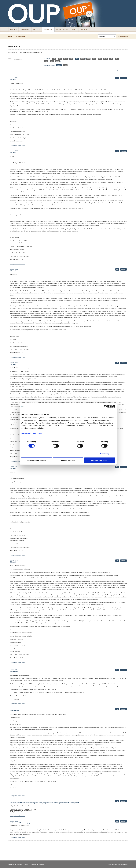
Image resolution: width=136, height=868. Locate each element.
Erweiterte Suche (123, 37)
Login (10, 36)
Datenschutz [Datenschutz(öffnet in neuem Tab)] (33, 864)
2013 (52, 61)
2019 (94, 59)
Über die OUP (84, 29)
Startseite (13, 29)
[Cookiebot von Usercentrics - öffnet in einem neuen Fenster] (106, 407)
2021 (83, 59)
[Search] (107, 36)
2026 (54, 59)
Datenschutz (26, 433)
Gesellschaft (48, 29)
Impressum (37, 433)
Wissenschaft (25, 29)
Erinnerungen (14, 711)
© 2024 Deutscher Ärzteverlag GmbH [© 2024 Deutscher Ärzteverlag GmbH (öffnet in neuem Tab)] (118, 864)
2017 (105, 59)
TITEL (65, 65)
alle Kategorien (18, 59)
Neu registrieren (20, 36)
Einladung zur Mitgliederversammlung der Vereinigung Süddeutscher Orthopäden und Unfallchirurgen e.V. (45, 803)
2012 (58, 61)
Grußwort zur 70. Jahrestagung (20, 823)
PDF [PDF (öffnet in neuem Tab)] (117, 78)
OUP (11, 13)
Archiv (74, 29)
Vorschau (123, 78)
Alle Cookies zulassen (100, 460)
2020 (88, 59)
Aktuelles (37, 29)
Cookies (26, 864)
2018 (100, 59)
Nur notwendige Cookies (36, 460)
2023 (71, 59)
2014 (46, 61)
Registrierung (11, 864)
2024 (65, 59)
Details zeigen (105, 454)
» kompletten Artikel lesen (17, 145)
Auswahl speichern (68, 460)
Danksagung (14, 671)
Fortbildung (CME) (62, 29)
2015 (117, 59)
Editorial (13, 79)
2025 (60, 59)
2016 (111, 59)
